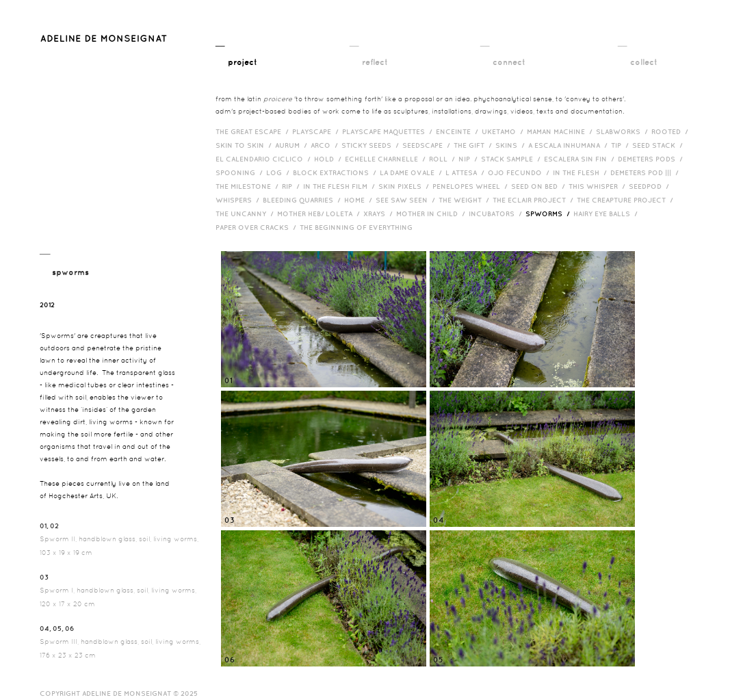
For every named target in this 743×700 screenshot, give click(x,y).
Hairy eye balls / (607, 213)
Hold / (329, 159)
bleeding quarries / (303, 200)
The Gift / (474, 145)
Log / (279, 172)
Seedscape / (428, 145)
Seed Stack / (659, 145)
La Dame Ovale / (413, 172)
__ (236, 53)
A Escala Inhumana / (570, 145)
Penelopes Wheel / (472, 186)
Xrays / (380, 213)
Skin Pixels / (405, 186)
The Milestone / (249, 186)
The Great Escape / (254, 131)
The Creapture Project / (627, 200)
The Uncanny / (246, 213)
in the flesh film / (341, 186)
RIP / (292, 186)
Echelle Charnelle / (387, 159)
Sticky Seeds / (372, 145)
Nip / (470, 159)
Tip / (622, 145)
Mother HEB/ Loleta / (320, 213)
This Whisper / (599, 186)
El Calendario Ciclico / (265, 159)
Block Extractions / (336, 172)
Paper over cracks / (258, 227)
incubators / (497, 213)
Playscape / (317, 131)
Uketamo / (504, 131)
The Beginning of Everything (359, 227)
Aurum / (293, 145)
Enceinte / (459, 131)
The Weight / (466, 200)
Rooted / (672, 131)
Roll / (444, 159)
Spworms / (549, 213)
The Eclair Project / (535, 200)
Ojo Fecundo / (520, 172)
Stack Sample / (512, 159)
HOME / (360, 200)
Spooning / (241, 172)
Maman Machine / (561, 131)
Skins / (512, 145)
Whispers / (239, 200)
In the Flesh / (582, 172)
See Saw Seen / (407, 200)
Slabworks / (624, 131)
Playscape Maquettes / (389, 131)
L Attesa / (467, 172)
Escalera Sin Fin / (581, 159)
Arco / (326, 145)
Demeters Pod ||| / (646, 172)
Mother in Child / (432, 213)
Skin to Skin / (245, 145)
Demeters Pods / (652, 159)
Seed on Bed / (540, 186)
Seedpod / (651, 186)
